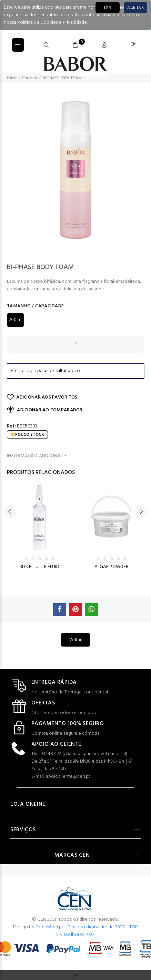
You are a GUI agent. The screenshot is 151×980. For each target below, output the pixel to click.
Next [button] (141, 509)
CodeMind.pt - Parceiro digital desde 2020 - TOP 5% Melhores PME (87, 931)
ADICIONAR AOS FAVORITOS (42, 397)
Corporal (30, 78)
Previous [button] (10, 509)
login (31, 371)
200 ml (16, 320)
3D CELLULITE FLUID (39, 567)
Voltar (75, 640)
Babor (12, 78)
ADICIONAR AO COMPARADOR (45, 410)
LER (108, 8)
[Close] (135, 8)
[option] (75, 170)
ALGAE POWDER (112, 567)
